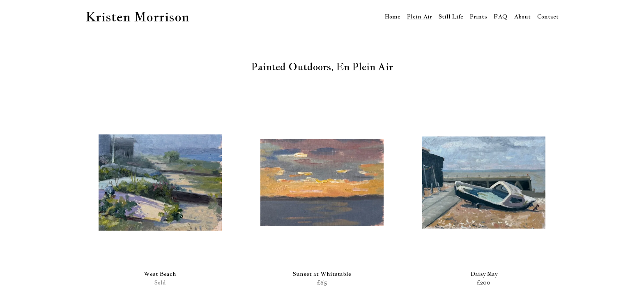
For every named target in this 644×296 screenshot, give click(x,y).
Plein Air (420, 16)
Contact (548, 16)
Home (393, 16)
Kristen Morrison (137, 16)
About (522, 16)
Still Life (451, 16)
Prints (478, 16)
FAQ (500, 16)
